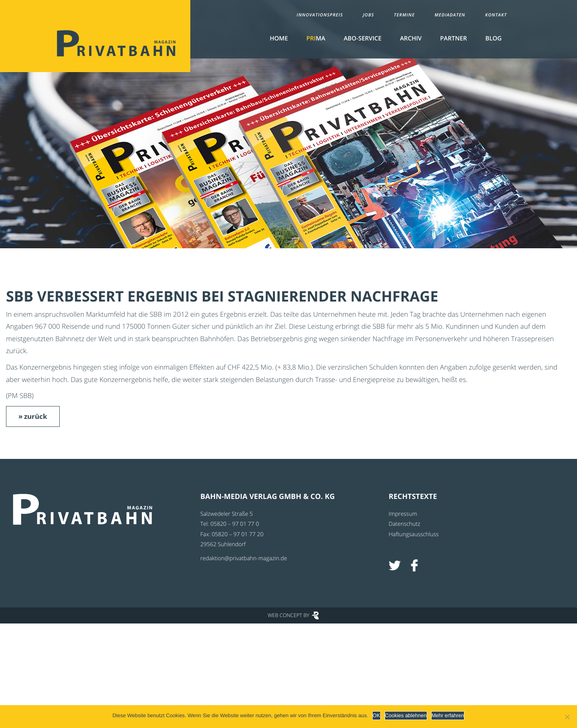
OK (376, 715)
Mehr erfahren (448, 715)
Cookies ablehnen (406, 715)
